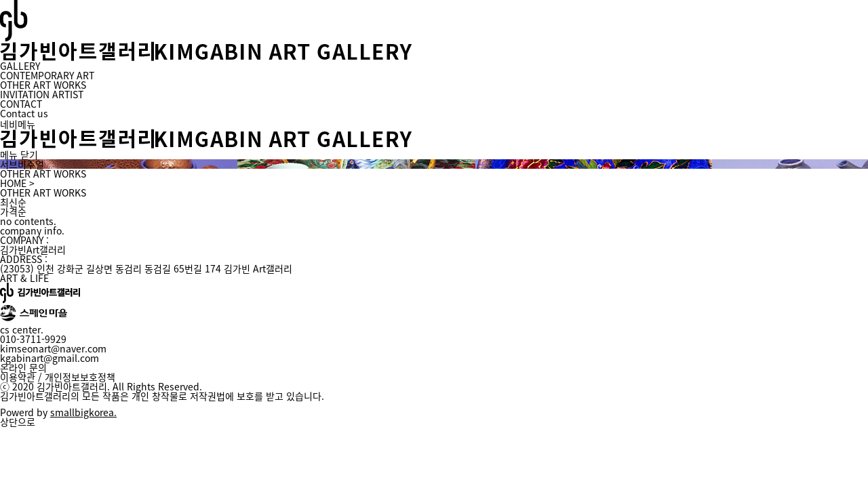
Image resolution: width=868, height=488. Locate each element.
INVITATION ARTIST (42, 94)
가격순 (13, 211)
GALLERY (20, 66)
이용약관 (18, 377)
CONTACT (21, 104)
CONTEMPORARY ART (47, 75)
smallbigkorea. (83, 412)
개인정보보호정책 (80, 377)
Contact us (24, 113)
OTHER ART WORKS (43, 85)
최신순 (13, 202)
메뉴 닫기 (19, 155)
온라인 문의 (23, 367)
